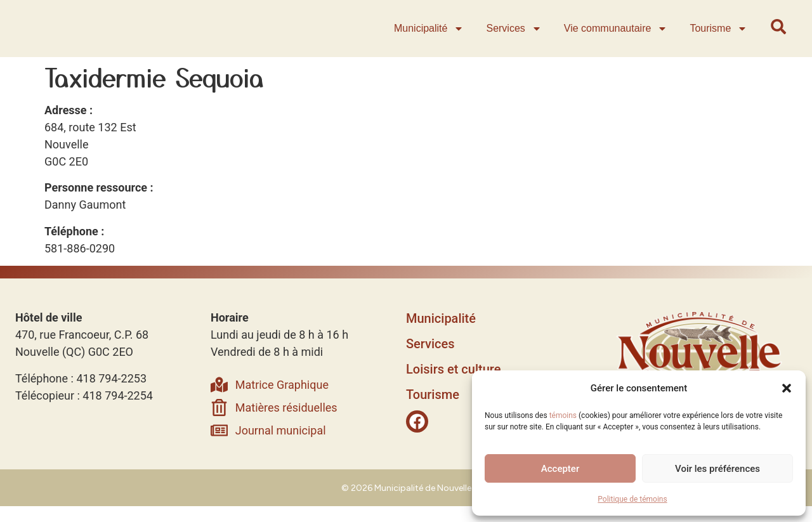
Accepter (560, 469)
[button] (787, 382)
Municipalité (430, 37)
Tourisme (720, 37)
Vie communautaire (617, 37)
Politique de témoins (632, 499)
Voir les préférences (717, 469)
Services (515, 37)
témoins (563, 415)
